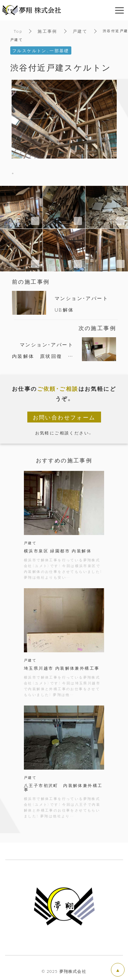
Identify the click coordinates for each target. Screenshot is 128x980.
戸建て (80, 31)
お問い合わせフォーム (64, 417)
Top (18, 31)
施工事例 (47, 31)
